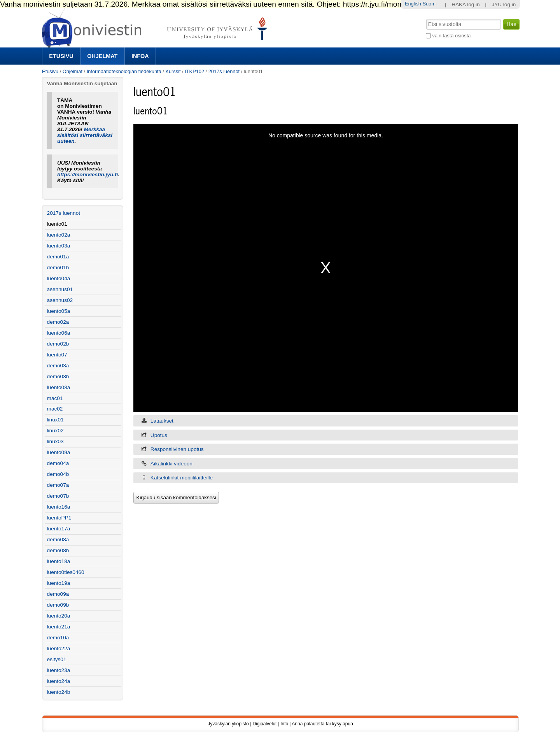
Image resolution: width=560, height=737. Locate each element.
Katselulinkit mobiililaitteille (182, 478)
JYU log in (504, 4)
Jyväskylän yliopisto (228, 724)
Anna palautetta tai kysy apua (322, 724)
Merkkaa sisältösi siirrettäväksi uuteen (85, 135)
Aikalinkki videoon (171, 464)
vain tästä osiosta (452, 36)
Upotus (159, 435)
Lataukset (162, 421)
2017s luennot (224, 71)
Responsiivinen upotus (177, 449)
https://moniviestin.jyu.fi (87, 175)
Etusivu (61, 56)
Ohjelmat (102, 56)
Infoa (140, 56)
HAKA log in (466, 4)
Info (284, 724)
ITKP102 (194, 71)
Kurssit (173, 71)
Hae (426, 18)
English (413, 4)
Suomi (429, 4)
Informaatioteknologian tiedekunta (124, 71)
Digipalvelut (264, 724)
